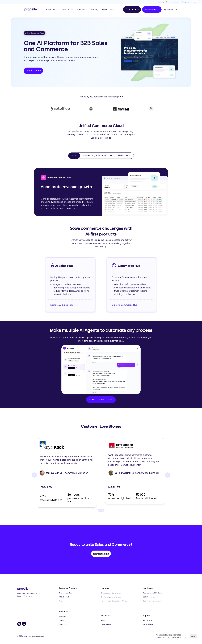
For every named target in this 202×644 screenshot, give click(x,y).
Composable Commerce (111, 593)
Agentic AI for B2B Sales (153, 593)
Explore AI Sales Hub (62, 305)
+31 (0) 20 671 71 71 (150, 620)
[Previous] (34, 475)
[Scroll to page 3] (103, 510)
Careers (62, 620)
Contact (62, 624)
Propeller (63, 616)
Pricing (62, 601)
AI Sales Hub (64, 597)
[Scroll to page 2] (101, 510)
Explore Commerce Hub (125, 305)
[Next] (168, 475)
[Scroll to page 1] (99, 510)
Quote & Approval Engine (111, 597)
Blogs (103, 620)
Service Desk (148, 624)
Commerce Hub (66, 593)
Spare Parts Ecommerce (153, 601)
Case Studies (106, 624)
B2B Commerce (149, 597)
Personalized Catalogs (110, 601)
